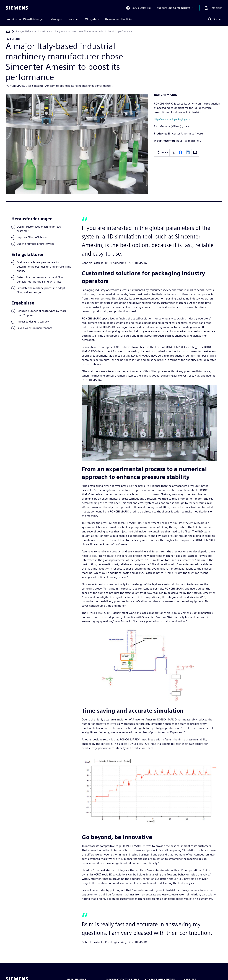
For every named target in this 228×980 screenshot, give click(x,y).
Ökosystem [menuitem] (92, 19)
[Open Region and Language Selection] (139, 8)
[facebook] (180, 153)
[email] (195, 153)
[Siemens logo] (17, 8)
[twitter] (173, 153)
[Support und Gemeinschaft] (176, 8)
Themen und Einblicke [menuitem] (118, 19)
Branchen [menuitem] (73, 19)
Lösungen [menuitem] (56, 19)
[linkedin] (188, 153)
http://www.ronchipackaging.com (173, 119)
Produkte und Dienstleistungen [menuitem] (25, 19)
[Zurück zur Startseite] (8, 31)
